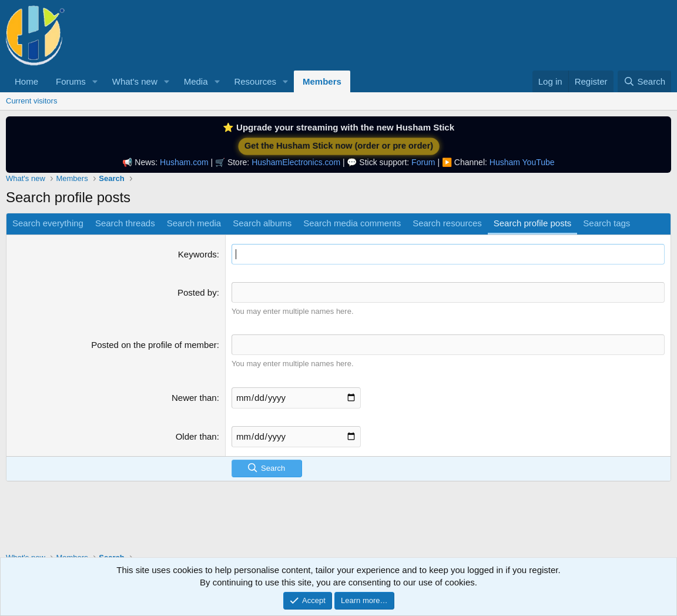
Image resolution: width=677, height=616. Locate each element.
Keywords (197, 254)
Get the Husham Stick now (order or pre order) (338, 146)
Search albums (262, 223)
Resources (255, 81)
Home (26, 81)
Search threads (125, 223)
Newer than (194, 398)
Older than (196, 436)
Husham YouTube (522, 162)
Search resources (447, 223)
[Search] (644, 81)
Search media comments (352, 223)
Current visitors (31, 101)
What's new (135, 81)
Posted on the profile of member (154, 345)
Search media (194, 223)
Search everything (48, 223)
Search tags (606, 223)
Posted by (197, 292)
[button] (95, 81)
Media (196, 81)
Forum (423, 162)
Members (322, 81)
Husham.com (184, 162)
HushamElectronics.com (296, 162)
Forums (71, 81)
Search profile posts (533, 223)
